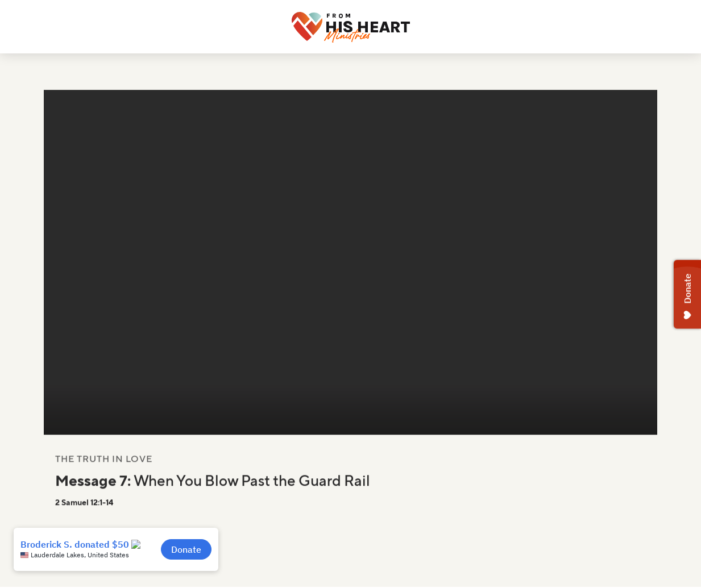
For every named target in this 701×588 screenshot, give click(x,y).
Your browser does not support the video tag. (350, 269)
